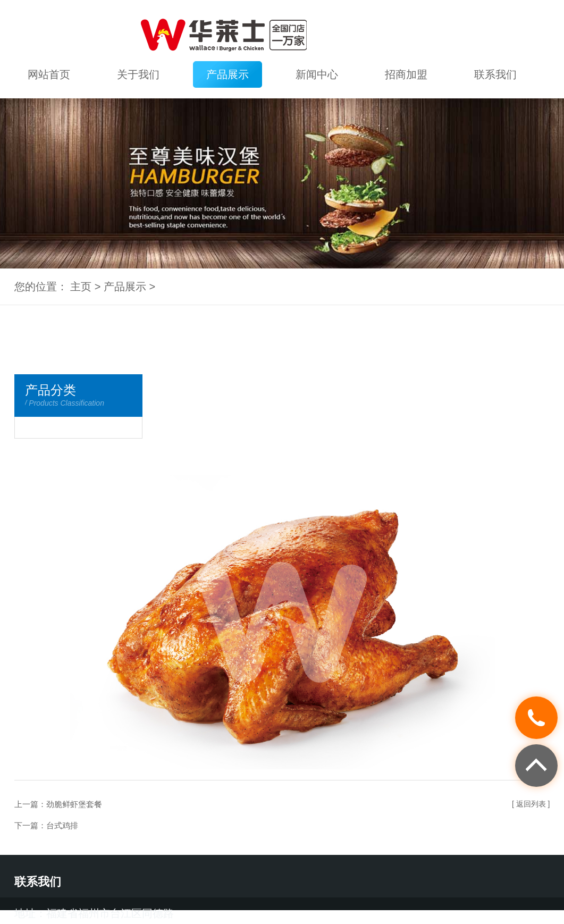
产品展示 (228, 74)
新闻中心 (317, 74)
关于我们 (138, 74)
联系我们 (495, 74)
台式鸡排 (62, 825)
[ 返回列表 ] (531, 804)
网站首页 (49, 74)
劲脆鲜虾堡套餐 (74, 804)
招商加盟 (406, 74)
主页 (81, 287)
